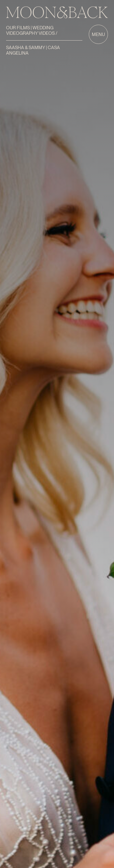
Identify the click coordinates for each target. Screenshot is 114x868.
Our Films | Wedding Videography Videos (31, 30)
